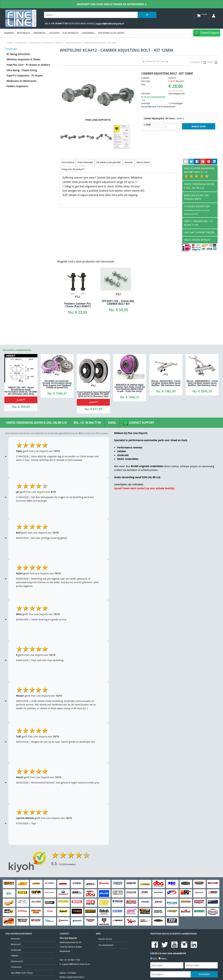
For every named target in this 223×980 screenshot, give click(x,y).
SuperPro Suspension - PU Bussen (25, 76)
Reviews (129, 162)
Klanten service (105, 939)
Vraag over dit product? (73, 169)
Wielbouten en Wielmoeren (21, 81)
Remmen (9, 33)
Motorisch (24, 33)
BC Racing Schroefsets (18, 54)
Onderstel (40, 33)
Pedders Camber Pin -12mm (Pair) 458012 (78, 305)
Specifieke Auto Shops (111, 33)
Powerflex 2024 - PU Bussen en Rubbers (28, 65)
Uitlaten (54, 33)
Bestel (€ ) (199, 126)
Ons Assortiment (106, 945)
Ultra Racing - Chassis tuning (22, 70)
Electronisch (71, 33)
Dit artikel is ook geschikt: (109, 162)
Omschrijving (68, 162)
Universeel (88, 33)
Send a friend (143, 162)
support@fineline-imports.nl (76, 964)
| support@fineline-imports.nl (109, 24)
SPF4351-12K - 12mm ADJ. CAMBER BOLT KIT (118, 302)
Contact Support (139, 423)
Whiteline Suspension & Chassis (23, 59)
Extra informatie (85, 162)
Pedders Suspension (17, 86)
